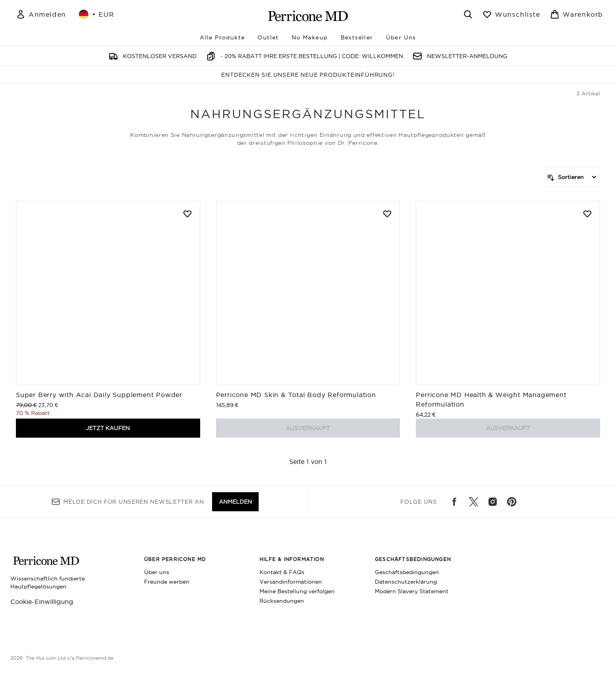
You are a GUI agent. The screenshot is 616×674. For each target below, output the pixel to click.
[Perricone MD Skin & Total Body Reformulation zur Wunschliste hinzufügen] (387, 214)
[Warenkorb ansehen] (577, 14)
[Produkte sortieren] (572, 177)
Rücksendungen (282, 601)
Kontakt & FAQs (282, 572)
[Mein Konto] (41, 14)
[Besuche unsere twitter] (474, 502)
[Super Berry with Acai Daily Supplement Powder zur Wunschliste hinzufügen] (187, 214)
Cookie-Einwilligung (42, 602)
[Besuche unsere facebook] (454, 502)
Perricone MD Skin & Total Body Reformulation (296, 395)
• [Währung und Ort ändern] (97, 14)
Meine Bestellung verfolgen (297, 591)
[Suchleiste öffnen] (468, 14)
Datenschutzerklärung (406, 582)
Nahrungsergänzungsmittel (308, 114)
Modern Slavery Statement (412, 591)
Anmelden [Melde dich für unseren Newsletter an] (235, 502)
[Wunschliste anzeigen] (511, 14)
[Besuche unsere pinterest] (512, 502)
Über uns (157, 572)
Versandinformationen (291, 582)
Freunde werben (167, 582)
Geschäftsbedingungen (407, 572)
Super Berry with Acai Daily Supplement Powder (99, 395)
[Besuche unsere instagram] (493, 502)
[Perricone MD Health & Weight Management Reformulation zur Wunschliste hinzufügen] (587, 214)
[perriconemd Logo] (308, 16)
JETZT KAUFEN (108, 428)
